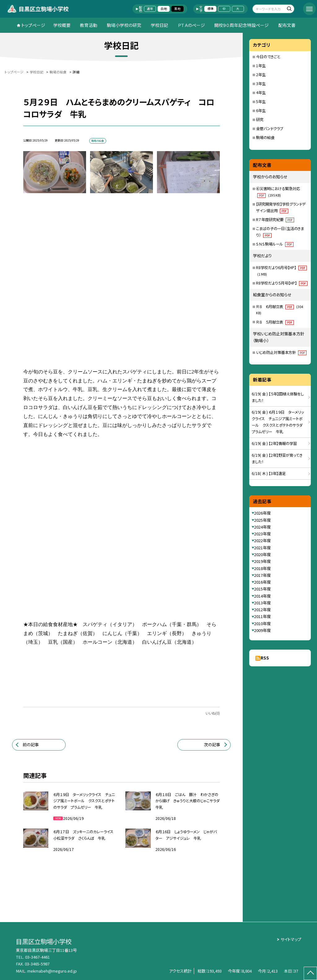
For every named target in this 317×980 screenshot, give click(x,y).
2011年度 (263, 616)
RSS (265, 658)
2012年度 (263, 610)
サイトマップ (291, 939)
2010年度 (263, 623)
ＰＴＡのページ (191, 25)
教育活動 (89, 25)
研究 (260, 120)
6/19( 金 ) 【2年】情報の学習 (274, 443)
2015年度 (263, 589)
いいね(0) (213, 713)
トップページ (33, 25)
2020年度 (263, 554)
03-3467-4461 (37, 957)
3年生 (261, 84)
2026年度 (263, 513)
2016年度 (263, 582)
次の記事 (212, 745)
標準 (211, 9)
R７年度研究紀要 (275, 220)
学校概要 (62, 25)
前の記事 (31, 745)
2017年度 (263, 575)
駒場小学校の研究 (124, 25)
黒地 (177, 9)
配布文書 (287, 25)
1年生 (261, 66)
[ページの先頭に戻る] (310, 973)
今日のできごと (268, 57)
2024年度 (263, 527)
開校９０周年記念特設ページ (241, 25)
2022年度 (263, 540)
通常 (150, 9)
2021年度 (263, 548)
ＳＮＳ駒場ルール (275, 244)
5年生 (261, 102)
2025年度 (263, 520)
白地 (164, 9)
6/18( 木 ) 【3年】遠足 (269, 473)
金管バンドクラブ (269, 128)
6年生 (261, 111)
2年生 (261, 75)
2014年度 (263, 596)
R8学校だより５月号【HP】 (282, 283)
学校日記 (159, 25)
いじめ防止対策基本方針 (281, 352)
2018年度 (263, 568)
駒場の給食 (265, 137)
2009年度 (263, 630)
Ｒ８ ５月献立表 (275, 322)
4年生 (261, 93)
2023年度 (263, 534)
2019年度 (263, 561)
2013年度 (263, 603)
